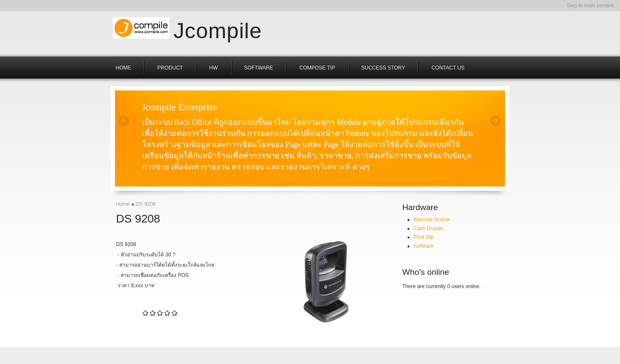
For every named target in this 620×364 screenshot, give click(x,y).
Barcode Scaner (432, 220)
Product (170, 68)
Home (123, 204)
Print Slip (424, 237)
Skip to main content (590, 6)
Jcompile (218, 29)
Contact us (448, 68)
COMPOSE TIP (318, 68)
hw (214, 68)
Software (259, 68)
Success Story (383, 68)
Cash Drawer (429, 229)
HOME (124, 68)
